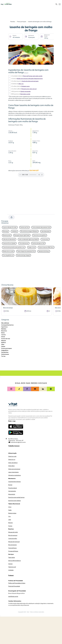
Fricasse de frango (13, 551)
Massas (4, 341)
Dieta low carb (12, 456)
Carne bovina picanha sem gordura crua (14, 247)
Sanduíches (5, 352)
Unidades (11, 570)
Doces (3, 337)
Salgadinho (5, 350)
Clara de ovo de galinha (40, 235)
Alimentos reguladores (15, 475)
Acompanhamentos (7, 325)
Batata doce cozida (8, 251)
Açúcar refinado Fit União (10, 227)
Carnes (3, 335)
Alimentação (12, 453)
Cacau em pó (45, 239)
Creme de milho (13, 538)
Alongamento (12, 491)
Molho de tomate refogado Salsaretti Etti (30, 79)
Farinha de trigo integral (23, 255)
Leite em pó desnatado (9, 239)
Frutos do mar (6, 339)
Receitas (13, 22)
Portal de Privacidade (14, 586)
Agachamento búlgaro (15, 482)
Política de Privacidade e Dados (17, 583)
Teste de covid (12, 567)
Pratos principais (22, 22)
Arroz (10, 507)
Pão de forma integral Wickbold (29, 231)
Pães (3, 344)
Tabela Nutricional (14, 504)
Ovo (9, 516)
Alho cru (21, 84)
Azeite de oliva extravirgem (30, 81)
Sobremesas (5, 354)
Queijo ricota (32, 247)
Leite (10, 520)
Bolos (3, 333)
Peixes (3, 346)
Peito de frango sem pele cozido (33, 76)
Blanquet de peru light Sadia (22, 235)
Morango (6, 231)
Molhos (4, 343)
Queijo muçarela (26, 91)
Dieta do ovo (12, 459)
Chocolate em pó (24, 243)
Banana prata (7, 235)
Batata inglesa (12, 513)
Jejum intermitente (13, 472)
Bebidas (4, 329)
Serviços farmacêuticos (15, 561)
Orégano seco (25, 86)
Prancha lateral (13, 488)
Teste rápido (12, 557)
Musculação (12, 494)
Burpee (10, 485)
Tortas (3, 356)
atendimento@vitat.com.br (18, 442)
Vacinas (10, 564)
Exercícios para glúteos (15, 501)
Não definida (5, 323)
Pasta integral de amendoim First (26, 251)
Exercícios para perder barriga (16, 497)
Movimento (12, 478)
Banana (11, 523)
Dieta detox (11, 466)
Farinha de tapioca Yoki (38, 243)
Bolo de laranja (12, 545)
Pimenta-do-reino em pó (29, 89)
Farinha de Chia (24, 227)
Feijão (10, 510)
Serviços (11, 554)
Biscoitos (4, 331)
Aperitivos (4, 327)
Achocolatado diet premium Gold (41, 227)
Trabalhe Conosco (14, 446)
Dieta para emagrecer (14, 469)
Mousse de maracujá (14, 542)
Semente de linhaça (44, 251)
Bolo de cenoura (13, 535)
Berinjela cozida (25, 94)
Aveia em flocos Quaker (9, 243)
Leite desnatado (46, 231)
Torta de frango (12, 548)
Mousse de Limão (13, 532)
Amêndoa (14, 231)
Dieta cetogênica (13, 463)
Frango (10, 526)
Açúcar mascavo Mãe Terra (46, 247)
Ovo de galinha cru (8, 255)
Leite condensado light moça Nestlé (28, 239)
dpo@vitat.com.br (13, 596)
